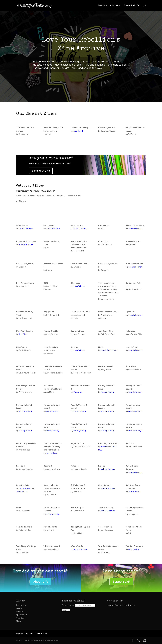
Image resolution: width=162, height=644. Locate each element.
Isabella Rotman (135, 228)
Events (19, 608)
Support (114, 6)
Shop (18, 621)
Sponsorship (22, 615)
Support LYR (121, 582)
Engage (101, 6)
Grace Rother (25, 488)
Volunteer (20, 618)
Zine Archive (22, 605)
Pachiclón (78, 392)
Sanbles (104, 447)
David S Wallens (26, 228)
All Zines (20, 201)
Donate (19, 612)
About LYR (40, 582)
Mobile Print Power (109, 350)
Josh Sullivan (79, 286)
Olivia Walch (133, 549)
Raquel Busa (51, 453)
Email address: (79, 605)
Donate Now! (129, 6)
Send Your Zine (41, 171)
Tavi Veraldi (21, 491)
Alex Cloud (78, 131)
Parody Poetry (107, 392)
